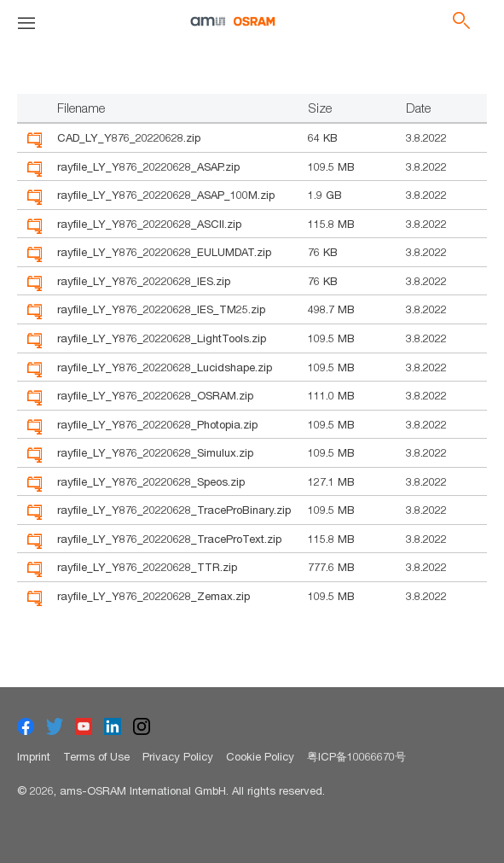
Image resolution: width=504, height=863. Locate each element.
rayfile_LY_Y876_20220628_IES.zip (144, 281)
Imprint (34, 756)
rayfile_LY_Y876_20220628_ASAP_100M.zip (166, 195)
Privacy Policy (178, 756)
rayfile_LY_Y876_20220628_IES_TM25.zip (161, 309)
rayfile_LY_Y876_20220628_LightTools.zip (162, 338)
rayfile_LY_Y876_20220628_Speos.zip (151, 481)
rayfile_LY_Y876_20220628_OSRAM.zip (155, 395)
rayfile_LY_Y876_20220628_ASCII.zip (149, 224)
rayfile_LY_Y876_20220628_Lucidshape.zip (165, 367)
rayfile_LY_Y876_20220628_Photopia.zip (157, 424)
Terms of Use (96, 756)
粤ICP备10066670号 (356, 756)
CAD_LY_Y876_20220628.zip (129, 137)
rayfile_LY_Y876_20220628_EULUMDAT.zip (164, 252)
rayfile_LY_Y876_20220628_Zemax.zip (154, 596)
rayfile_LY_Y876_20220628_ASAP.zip (148, 166)
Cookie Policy (260, 756)
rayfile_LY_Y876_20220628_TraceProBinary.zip (174, 510)
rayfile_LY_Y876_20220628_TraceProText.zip (169, 539)
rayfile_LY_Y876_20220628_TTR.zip (147, 567)
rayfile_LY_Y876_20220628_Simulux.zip (155, 452)
